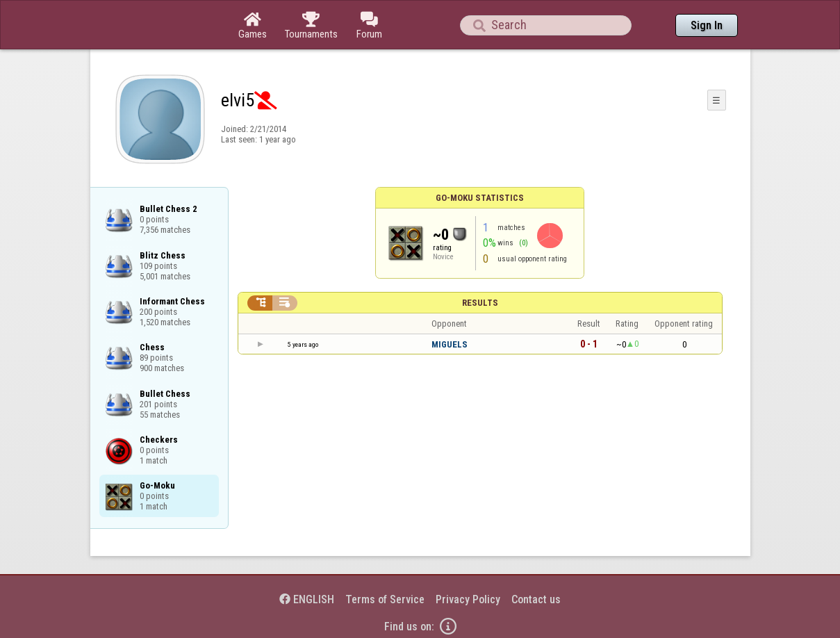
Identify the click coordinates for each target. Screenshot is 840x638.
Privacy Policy (468, 599)
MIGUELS (450, 344)
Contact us (536, 599)
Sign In (707, 25)
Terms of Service (385, 599)
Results (480, 303)
